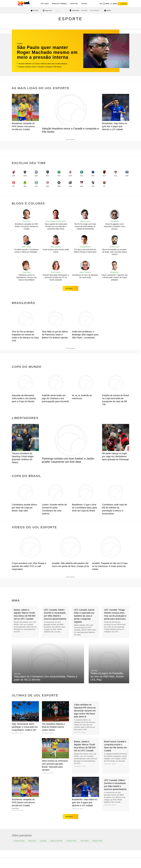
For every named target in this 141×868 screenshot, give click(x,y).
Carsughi (43, 841)
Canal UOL (74, 4)
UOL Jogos (45, 4)
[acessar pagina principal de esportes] (107, 11)
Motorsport (32, 841)
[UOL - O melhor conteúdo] (24, 4)
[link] (14, 174)
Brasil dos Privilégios (59, 4)
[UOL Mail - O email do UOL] (106, 4)
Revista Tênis (71, 841)
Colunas (84, 4)
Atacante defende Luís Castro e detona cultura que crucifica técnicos (43, 64)
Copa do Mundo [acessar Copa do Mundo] (94, 11)
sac (101, 4)
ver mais (71, 288)
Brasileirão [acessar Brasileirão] (84, 11)
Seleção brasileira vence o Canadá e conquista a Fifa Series (40, 67)
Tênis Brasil (85, 841)
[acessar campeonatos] (74, 11)
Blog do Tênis (98, 841)
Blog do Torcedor (57, 841)
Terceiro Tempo (19, 841)
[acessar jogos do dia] (47, 11)
